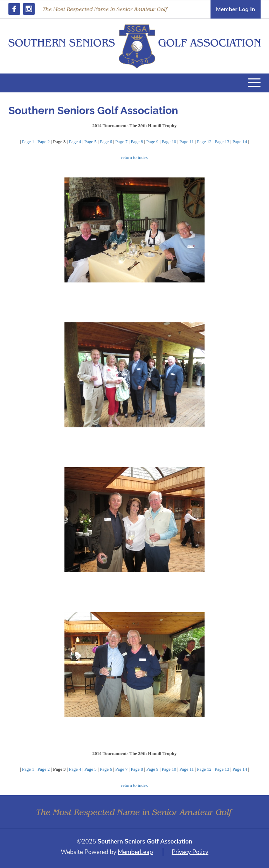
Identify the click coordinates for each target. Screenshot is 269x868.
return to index (135, 157)
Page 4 (75, 142)
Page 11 (187, 142)
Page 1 (28, 142)
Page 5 (91, 142)
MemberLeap (135, 852)
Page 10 (169, 142)
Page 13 (222, 142)
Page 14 (240, 142)
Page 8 (137, 142)
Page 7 (121, 142)
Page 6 (106, 142)
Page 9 (152, 142)
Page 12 (204, 142)
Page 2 (44, 142)
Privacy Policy (190, 852)
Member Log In (236, 9)
